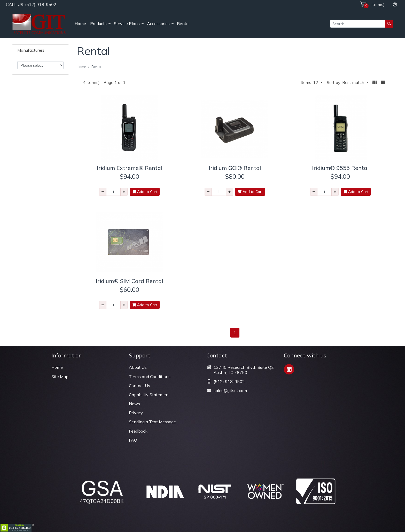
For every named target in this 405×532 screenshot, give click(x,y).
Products (98, 24)
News (134, 404)
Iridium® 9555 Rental (340, 168)
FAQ (133, 440)
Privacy (136, 413)
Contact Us (139, 386)
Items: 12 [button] (310, 82)
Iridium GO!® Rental (235, 168)
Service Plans (127, 24)
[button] (375, 83)
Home (80, 24)
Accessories (158, 24)
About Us (138, 367)
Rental (183, 24)
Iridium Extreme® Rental (130, 168)
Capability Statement (149, 395)
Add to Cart (145, 192)
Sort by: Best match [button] (346, 82)
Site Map (60, 377)
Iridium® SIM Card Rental (129, 281)
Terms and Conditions (150, 377)
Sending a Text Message (152, 422)
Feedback (138, 431)
